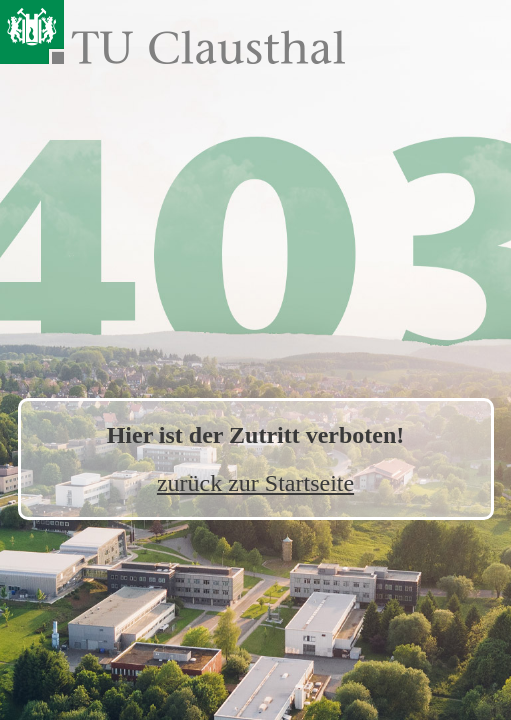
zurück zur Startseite (255, 483)
